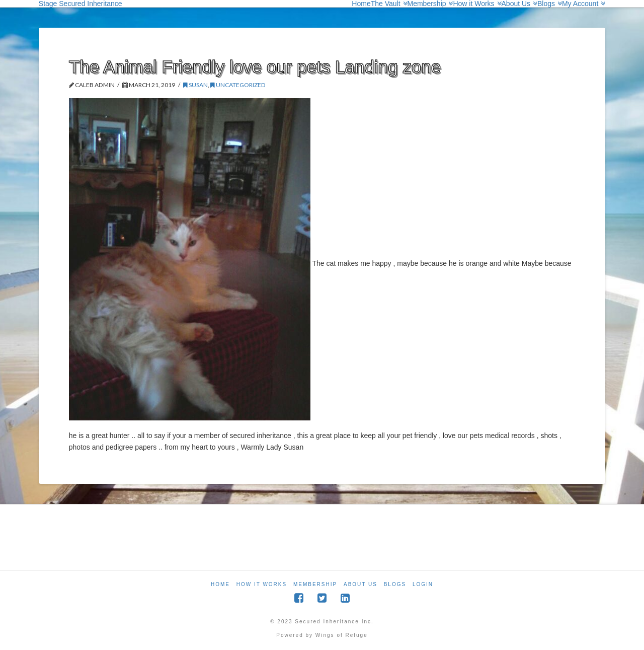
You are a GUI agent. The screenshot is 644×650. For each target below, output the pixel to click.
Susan (195, 85)
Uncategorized (238, 85)
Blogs (395, 584)
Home (220, 584)
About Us (360, 584)
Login (423, 584)
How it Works (262, 584)
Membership (315, 584)
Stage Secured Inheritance (80, 4)
